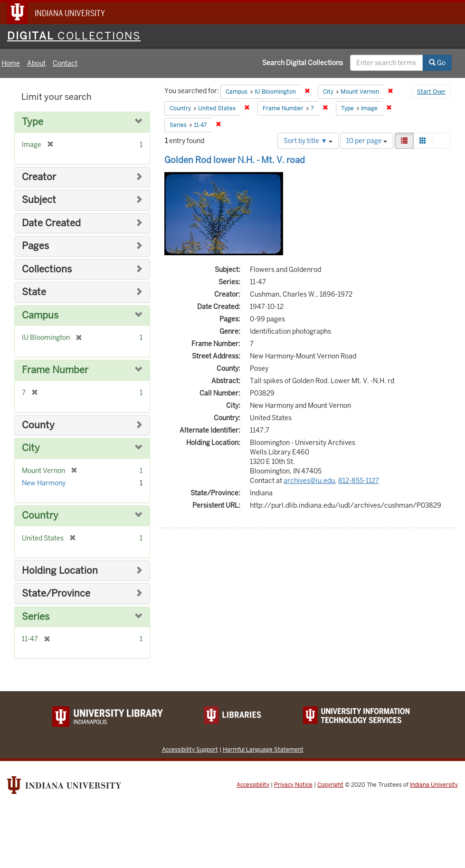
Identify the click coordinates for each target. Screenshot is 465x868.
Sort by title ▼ (308, 141)
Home (11, 63)
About (36, 63)
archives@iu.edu (309, 481)
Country (40, 516)
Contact (65, 63)
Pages (35, 246)
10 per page (367, 141)
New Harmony (44, 483)
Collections (47, 269)
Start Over (431, 92)
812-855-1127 (359, 481)
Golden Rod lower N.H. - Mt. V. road (235, 160)
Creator (39, 177)
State (34, 292)
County (38, 425)
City (31, 448)
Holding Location (60, 571)
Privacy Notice (293, 785)
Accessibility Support (190, 749)
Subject (39, 200)
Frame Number (55, 370)
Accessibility (253, 785)
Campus (40, 315)
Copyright (330, 785)
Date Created (51, 223)
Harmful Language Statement (263, 749)
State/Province (56, 593)
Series (36, 617)
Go (437, 63)
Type (33, 122)
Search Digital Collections (303, 63)
